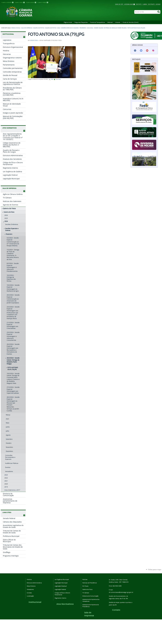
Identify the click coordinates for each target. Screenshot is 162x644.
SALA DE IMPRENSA (9, 188)
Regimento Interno (60, 598)
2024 (59, 28)
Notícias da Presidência (90, 583)
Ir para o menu (20, 2)
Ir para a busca (31, 2)
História (29, 579)
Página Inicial (68, 22)
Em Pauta (85, 586)
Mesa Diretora (31, 586)
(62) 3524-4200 (117, 586)
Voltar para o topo (155, 569)
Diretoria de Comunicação (90, 596)
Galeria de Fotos (39, 28)
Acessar (158, 4)
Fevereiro (83, 28)
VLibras (145, 4)
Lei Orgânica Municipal (62, 579)
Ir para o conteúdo (8, 2)
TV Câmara (86, 593)
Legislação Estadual (61, 586)
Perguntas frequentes (81, 22)
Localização (30, 596)
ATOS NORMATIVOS (10, 128)
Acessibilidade (129, 4)
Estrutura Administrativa (34, 583)
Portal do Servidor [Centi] (131, 22)
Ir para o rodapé (43, 2)
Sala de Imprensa (27, 28)
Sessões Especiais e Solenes (70, 28)
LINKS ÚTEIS (7, 512)
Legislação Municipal (61, 583)
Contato (139, 4)
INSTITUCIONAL (8, 34)
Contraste (151, 4)
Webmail (110, 22)
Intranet (118, 22)
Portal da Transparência (98, 22)
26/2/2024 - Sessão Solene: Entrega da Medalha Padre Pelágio (107, 28)
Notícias (85, 579)
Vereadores (30, 589)
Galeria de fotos (51, 28)
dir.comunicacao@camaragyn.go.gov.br (121, 592)
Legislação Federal (60, 589)
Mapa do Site (119, 4)
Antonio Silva (34, 40)
